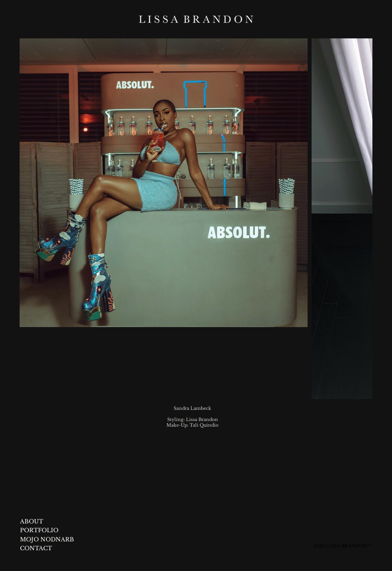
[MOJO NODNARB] (56, 540)
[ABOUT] (32, 522)
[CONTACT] (36, 549)
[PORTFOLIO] (40, 531)
